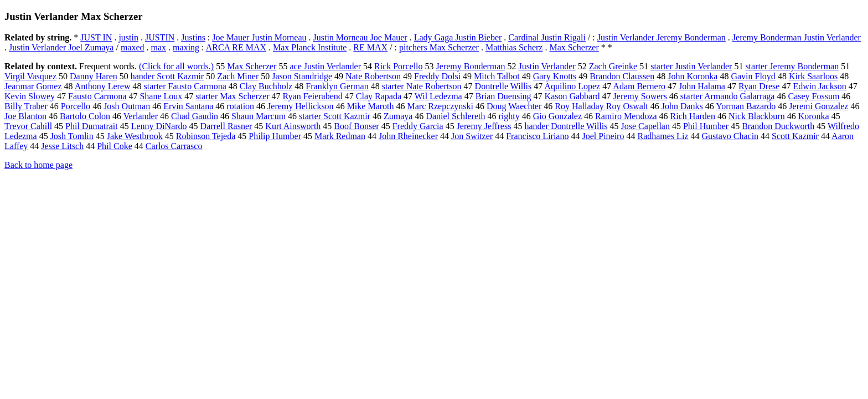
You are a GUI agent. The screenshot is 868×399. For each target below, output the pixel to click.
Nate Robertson (373, 76)
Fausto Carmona (97, 96)
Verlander (141, 116)
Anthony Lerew (103, 86)
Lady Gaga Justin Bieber (458, 37)
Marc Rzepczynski (441, 106)
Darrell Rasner (226, 126)
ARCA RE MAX (236, 47)
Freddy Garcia (418, 126)
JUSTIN (160, 37)
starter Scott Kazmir (335, 116)
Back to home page (38, 165)
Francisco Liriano (537, 136)
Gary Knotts (555, 76)
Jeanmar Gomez (33, 86)
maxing (186, 47)
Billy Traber (26, 106)
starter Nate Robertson (422, 86)
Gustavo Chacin (730, 136)
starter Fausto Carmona (185, 86)
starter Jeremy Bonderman (792, 66)
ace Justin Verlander (325, 66)
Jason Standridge (302, 76)
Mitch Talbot (497, 76)
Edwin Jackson (819, 86)
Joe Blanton (25, 116)
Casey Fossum (813, 96)
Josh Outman (127, 106)
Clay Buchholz (266, 86)
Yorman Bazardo (746, 106)
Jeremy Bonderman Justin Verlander (797, 37)
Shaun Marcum (259, 116)
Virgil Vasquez (30, 76)
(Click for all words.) (176, 66)
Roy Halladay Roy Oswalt (601, 106)
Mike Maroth (371, 106)
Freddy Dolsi (437, 76)
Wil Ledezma (438, 96)
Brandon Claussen (622, 76)
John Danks (682, 106)
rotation (240, 106)
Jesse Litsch (62, 146)
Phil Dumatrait (92, 126)
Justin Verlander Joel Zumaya (61, 47)
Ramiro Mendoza (626, 116)
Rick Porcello (399, 66)
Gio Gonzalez (557, 116)
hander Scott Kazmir (167, 76)
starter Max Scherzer (232, 96)
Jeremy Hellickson (301, 106)
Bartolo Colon (85, 116)
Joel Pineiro (603, 136)
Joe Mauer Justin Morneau (259, 37)
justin (128, 37)
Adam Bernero (639, 86)
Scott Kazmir (795, 136)
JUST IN (96, 37)
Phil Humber (706, 126)
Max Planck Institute (310, 47)
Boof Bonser (356, 126)
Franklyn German (337, 86)
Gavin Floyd (753, 76)
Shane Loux (161, 96)
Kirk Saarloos (813, 76)
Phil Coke (115, 146)
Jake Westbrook (135, 136)
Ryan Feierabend (313, 96)
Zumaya (398, 116)
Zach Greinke (613, 66)
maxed (133, 47)
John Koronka (693, 76)
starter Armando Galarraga (728, 96)
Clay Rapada (379, 96)
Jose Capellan (645, 126)
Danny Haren (94, 76)
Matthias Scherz (514, 47)
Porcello (76, 106)
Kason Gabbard (572, 96)
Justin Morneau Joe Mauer (360, 37)
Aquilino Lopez (572, 86)
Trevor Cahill (28, 126)
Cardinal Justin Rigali (547, 37)
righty (509, 116)
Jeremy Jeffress (484, 126)
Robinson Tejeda (206, 136)
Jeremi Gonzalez (818, 106)
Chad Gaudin (195, 116)
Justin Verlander (547, 66)
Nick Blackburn (757, 116)
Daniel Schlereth (455, 116)
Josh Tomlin (72, 136)
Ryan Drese (759, 86)
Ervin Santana (188, 106)
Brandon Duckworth (778, 126)
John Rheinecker (408, 136)
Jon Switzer (472, 136)
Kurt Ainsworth (293, 126)
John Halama (702, 86)
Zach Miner (238, 76)
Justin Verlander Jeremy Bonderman (662, 37)
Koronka (814, 116)
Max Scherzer (574, 47)
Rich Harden (693, 116)
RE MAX (370, 47)
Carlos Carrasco (174, 146)
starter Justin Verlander (691, 66)
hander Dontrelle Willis (566, 126)
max (159, 47)
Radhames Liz (663, 136)
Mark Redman (340, 136)
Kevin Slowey (30, 96)
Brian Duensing (503, 96)
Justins (193, 37)
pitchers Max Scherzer (439, 47)
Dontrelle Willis (503, 86)
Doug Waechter (514, 106)
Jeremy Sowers (640, 96)
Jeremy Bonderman (471, 66)
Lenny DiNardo (159, 126)
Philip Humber (275, 136)
